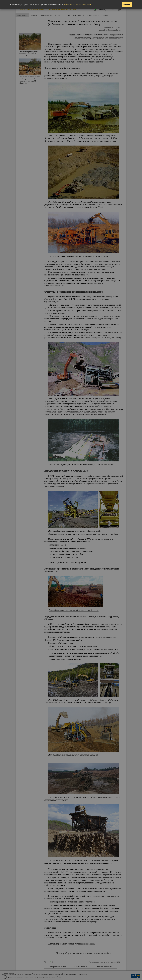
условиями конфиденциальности (77, 5)
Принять (127, 5)
